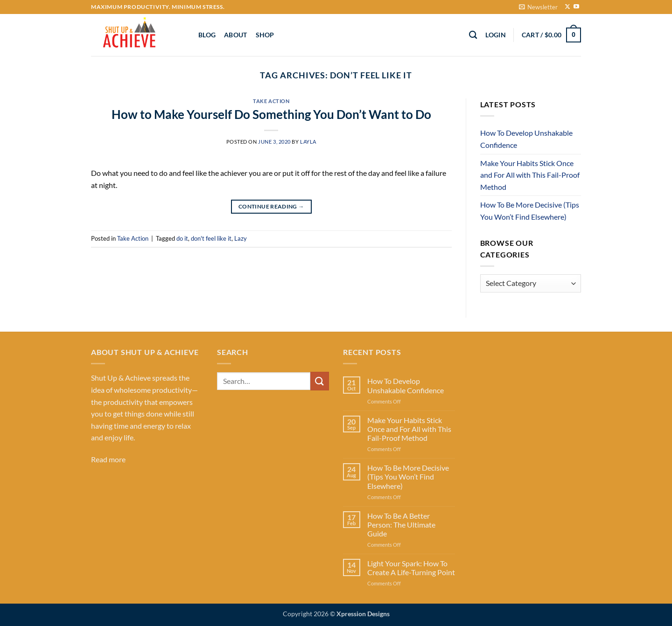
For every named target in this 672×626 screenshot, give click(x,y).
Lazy (241, 238)
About (235, 35)
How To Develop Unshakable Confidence (526, 139)
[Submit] (320, 381)
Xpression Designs (363, 614)
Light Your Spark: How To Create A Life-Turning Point (411, 568)
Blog (207, 35)
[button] (538, 7)
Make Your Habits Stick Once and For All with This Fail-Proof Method (530, 175)
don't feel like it (211, 238)
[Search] (473, 35)
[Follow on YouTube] (576, 7)
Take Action (271, 101)
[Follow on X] (567, 7)
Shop (265, 35)
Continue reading (271, 206)
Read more (108, 459)
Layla (308, 142)
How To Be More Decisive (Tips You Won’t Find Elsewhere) (530, 211)
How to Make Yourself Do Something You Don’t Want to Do (271, 114)
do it (182, 238)
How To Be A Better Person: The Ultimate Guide (401, 525)
